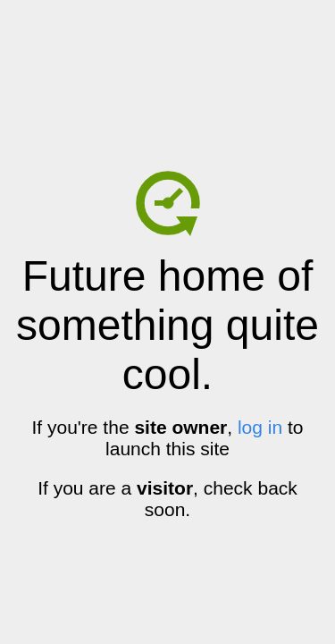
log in (260, 427)
